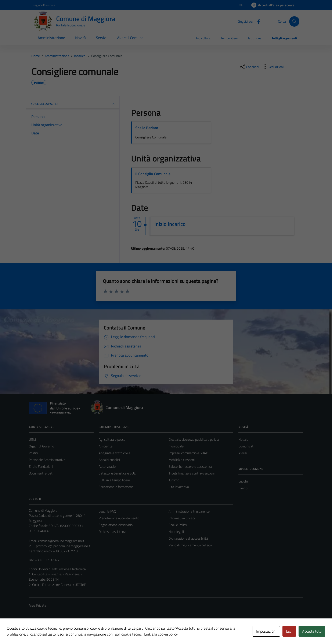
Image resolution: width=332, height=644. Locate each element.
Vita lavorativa (179, 487)
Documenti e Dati (41, 473)
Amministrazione (51, 38)
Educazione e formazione (116, 487)
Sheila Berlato (147, 128)
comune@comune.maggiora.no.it (61, 541)
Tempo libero (229, 38)
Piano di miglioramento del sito (190, 545)
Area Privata (37, 605)
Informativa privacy (182, 518)
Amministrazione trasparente (189, 511)
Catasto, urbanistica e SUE (117, 473)
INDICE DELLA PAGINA (73, 104)
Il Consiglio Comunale (153, 174)
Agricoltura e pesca (112, 439)
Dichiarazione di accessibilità (188, 538)
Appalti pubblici (109, 460)
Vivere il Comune (130, 38)
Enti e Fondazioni (41, 466)
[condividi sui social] (249, 67)
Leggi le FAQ (107, 511)
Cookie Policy (178, 525)
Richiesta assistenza (113, 532)
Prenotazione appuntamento (119, 518)
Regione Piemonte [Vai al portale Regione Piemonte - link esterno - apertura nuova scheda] (44, 5)
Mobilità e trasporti (182, 460)
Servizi (101, 38)
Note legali (176, 532)
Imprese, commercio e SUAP (188, 453)
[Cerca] (294, 21)
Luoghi (243, 481)
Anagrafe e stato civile (114, 453)
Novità (80, 38)
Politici (33, 453)
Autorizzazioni (108, 466)
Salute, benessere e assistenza (190, 466)
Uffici (32, 439)
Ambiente (106, 446)
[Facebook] (257, 21)
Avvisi (243, 453)
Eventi (243, 488)
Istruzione (255, 38)
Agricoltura (203, 38)
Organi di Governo (41, 446)
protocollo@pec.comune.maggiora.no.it (63, 546)
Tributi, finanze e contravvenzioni (192, 473)
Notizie (243, 439)
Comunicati (246, 446)
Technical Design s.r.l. (58, 632)
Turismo (174, 480)
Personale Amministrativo (47, 460)
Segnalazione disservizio (116, 525)
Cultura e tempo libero (114, 480)
